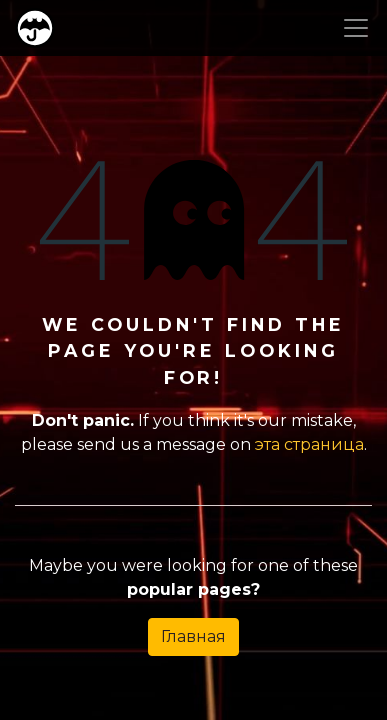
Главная (193, 636)
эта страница (309, 444)
